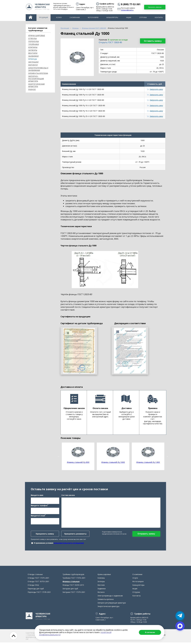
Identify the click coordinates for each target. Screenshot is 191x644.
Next (167, 456)
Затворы (33, 50)
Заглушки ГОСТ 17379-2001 (74, 594)
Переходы (34, 41)
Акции (129, 17)
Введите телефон (40, 506)
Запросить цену (156, 89)
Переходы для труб (36, 590)
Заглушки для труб (70, 590)
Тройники (34, 44)
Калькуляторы (112, 17)
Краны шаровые (37, 35)
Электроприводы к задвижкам (38, 69)
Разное (32, 89)
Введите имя (37, 496)
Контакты (159, 17)
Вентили (33, 53)
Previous (59, 456)
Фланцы (33, 59)
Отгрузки (143, 17)
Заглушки (33, 62)
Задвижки (33, 56)
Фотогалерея (93, 17)
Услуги (59, 17)
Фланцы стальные (71, 583)
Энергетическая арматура (36, 85)
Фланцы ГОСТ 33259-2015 (73, 587)
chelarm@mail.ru (127, 10)
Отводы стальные (35, 576)
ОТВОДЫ (32, 38)
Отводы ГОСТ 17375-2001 (38, 579)
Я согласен (150, 632)
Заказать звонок (155, 7)
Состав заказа (68, 496)
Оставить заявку (153, 41)
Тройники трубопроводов (73, 576)
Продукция (43, 17)
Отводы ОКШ (33, 587)
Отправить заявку (146, 535)
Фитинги (33, 65)
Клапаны (33, 47)
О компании (75, 17)
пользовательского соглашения (69, 544)
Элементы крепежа (38, 73)
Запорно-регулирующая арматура (36, 79)
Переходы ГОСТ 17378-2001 (39, 594)
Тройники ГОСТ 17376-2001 (74, 579)
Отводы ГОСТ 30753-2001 (38, 583)
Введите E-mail (38, 516)
